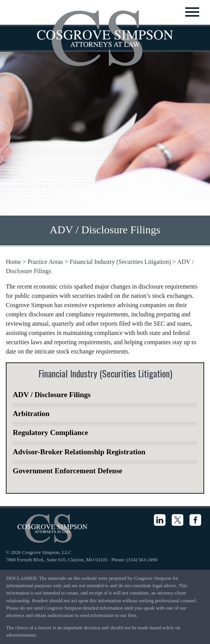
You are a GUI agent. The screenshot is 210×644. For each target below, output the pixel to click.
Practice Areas (45, 262)
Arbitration (31, 414)
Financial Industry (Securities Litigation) (120, 262)
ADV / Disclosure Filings (52, 395)
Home (13, 262)
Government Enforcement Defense (67, 471)
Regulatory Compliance (50, 432)
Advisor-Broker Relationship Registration (79, 452)
